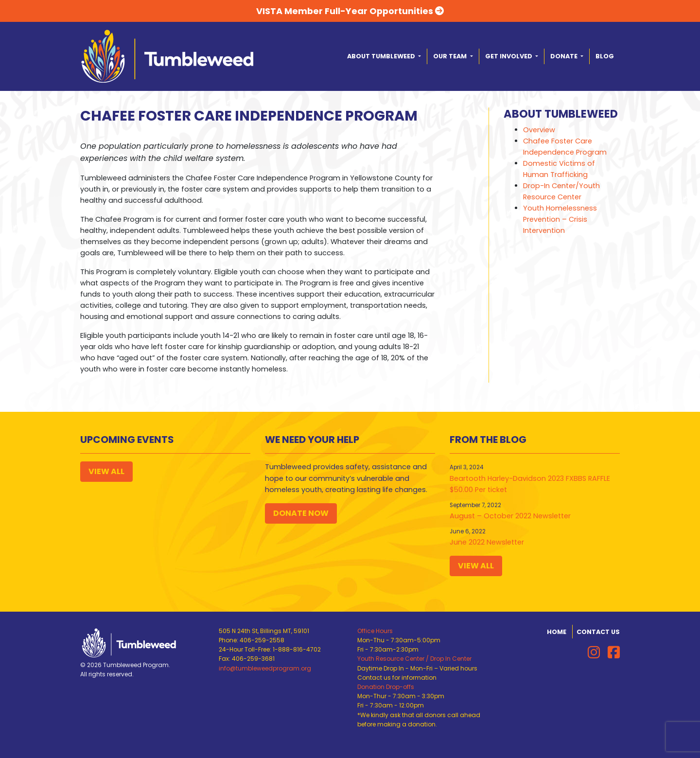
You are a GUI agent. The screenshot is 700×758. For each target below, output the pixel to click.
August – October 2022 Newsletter (510, 516)
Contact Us (598, 632)
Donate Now (301, 513)
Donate (565, 56)
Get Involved (509, 56)
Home (557, 632)
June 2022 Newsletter (487, 542)
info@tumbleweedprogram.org (265, 668)
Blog (605, 56)
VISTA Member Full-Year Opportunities (350, 11)
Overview (539, 130)
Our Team (451, 56)
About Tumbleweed (382, 56)
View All (106, 471)
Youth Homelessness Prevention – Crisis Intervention (560, 219)
